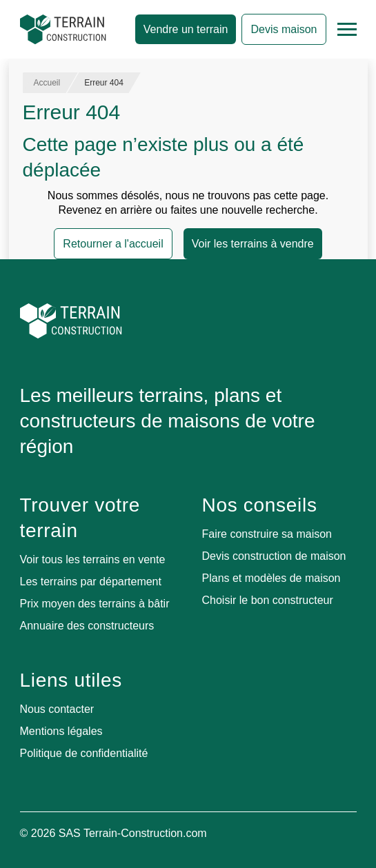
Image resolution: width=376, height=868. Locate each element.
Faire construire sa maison (267, 534)
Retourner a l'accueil (113, 244)
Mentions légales (61, 731)
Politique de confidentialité (84, 753)
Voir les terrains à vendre (253, 244)
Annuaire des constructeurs (87, 626)
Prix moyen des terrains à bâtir (95, 604)
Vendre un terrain (186, 29)
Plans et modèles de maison (271, 578)
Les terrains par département (91, 582)
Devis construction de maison (274, 556)
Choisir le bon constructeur (268, 600)
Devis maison (284, 29)
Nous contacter (57, 709)
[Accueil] (63, 30)
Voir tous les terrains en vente (93, 559)
